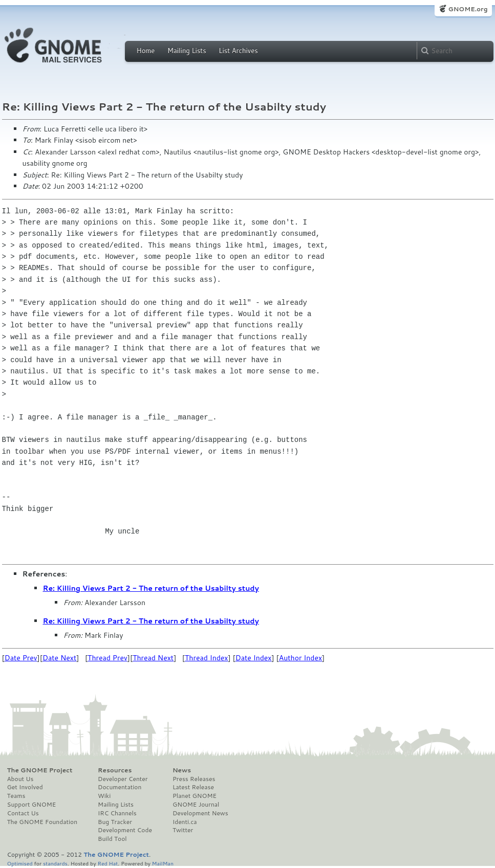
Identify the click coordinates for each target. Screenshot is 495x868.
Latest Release (193, 787)
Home (146, 51)
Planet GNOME (195, 796)
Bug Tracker (115, 822)
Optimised (20, 863)
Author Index (300, 658)
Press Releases (194, 779)
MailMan (163, 863)
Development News (200, 813)
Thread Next (153, 658)
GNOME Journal (196, 805)
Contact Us (23, 813)
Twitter (183, 830)
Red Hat (107, 863)
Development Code (125, 830)
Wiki (104, 796)
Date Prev (21, 658)
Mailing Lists (187, 51)
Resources (115, 770)
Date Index (254, 658)
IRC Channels (117, 813)
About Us (20, 779)
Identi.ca (185, 822)
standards (55, 863)
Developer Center (123, 779)
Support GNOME (32, 805)
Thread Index (207, 658)
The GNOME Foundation (42, 822)
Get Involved (25, 787)
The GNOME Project (40, 770)
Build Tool (112, 839)
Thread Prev (107, 658)
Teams (16, 796)
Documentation (120, 787)
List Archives (238, 51)
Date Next (59, 658)
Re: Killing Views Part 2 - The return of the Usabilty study (151, 588)
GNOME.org (468, 9)
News (182, 770)
